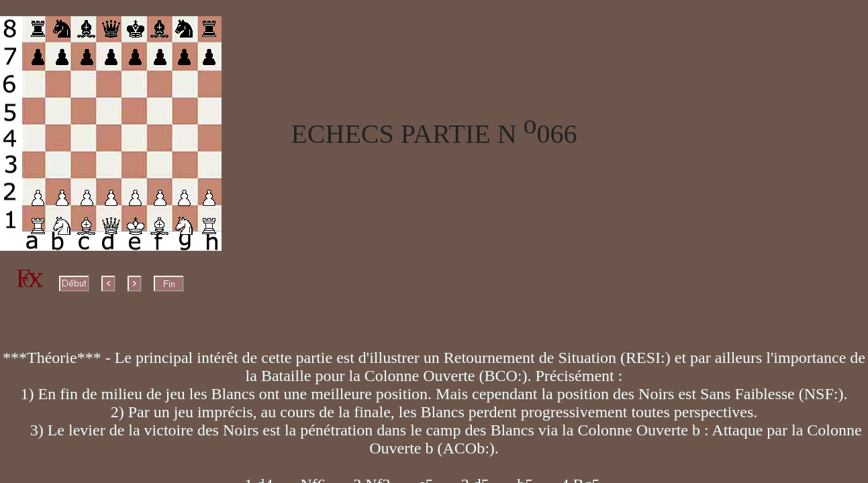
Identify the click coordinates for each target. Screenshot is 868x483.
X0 (18, 430)
